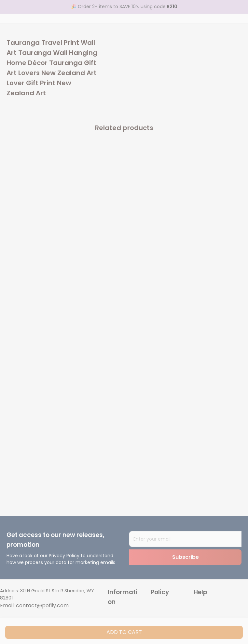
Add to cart (124, 632)
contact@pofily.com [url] (42, 605)
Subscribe (186, 557)
